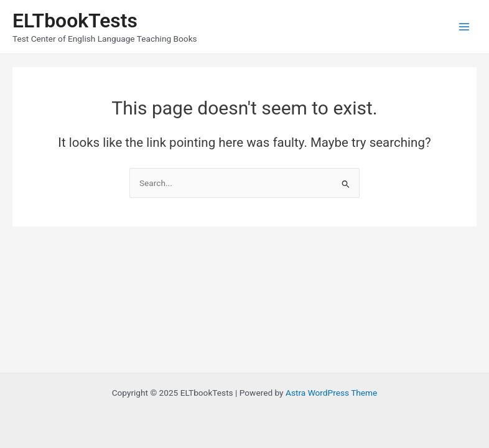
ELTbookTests (75, 21)
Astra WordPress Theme (331, 393)
